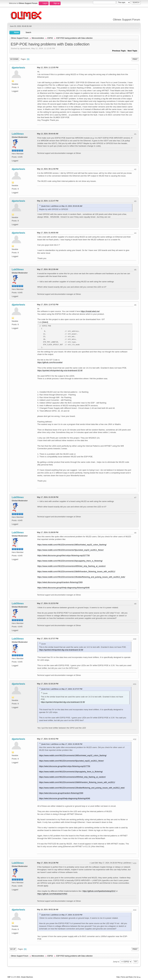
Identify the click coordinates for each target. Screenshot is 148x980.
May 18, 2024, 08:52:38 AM (48, 910)
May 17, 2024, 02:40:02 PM (48, 739)
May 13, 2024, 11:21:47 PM (48, 201)
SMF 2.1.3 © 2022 (14, 977)
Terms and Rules (127, 977)
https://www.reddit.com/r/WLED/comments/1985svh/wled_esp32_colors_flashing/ (72, 545)
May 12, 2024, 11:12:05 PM (48, 68)
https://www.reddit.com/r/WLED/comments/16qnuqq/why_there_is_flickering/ (70, 561)
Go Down (14, 59)
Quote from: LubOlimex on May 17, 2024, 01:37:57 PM (62, 689)
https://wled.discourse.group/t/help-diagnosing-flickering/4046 (63, 588)
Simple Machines (27, 977)
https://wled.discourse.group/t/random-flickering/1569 (60, 582)
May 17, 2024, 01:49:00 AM (48, 233)
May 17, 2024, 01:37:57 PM (48, 639)
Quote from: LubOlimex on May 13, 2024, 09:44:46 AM (62, 206)
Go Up (13, 949)
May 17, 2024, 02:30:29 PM (48, 684)
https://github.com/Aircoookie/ (50, 362)
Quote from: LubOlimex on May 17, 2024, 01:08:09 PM (62, 744)
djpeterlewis (18, 68)
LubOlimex (18, 134)
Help (118, 977)
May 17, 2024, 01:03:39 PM (48, 497)
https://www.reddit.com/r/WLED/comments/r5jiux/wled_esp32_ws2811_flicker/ (70, 550)
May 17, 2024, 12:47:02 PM (48, 305)
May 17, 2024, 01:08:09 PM (48, 532)
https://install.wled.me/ (90, 311)
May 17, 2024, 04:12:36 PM (48, 863)
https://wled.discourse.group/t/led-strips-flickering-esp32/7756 (63, 555)
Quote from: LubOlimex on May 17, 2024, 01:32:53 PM (62, 915)
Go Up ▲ (137, 977)
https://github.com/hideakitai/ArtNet (52, 894)
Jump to (116, 962)
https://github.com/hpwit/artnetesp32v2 (99, 891)
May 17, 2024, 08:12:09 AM (48, 269)
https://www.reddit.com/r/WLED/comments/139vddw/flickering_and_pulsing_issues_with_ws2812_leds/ (81, 577)
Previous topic (119, 51)
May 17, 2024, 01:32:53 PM (48, 603)
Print (135, 59)
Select (45, 322)
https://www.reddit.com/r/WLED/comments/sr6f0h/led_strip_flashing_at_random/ (71, 566)
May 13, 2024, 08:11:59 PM (48, 169)
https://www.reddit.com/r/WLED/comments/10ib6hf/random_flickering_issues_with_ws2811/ (76, 571)
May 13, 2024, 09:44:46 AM (48, 134)
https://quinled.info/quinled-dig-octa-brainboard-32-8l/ (60, 370)
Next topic (132, 51)
